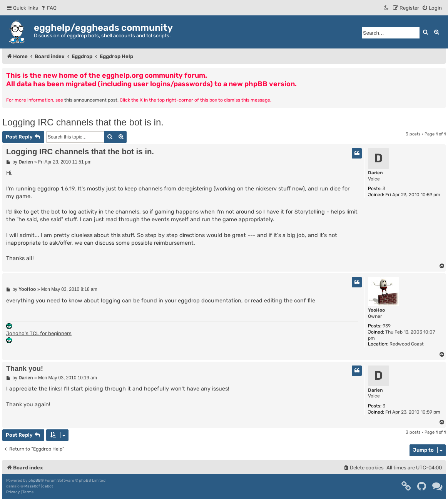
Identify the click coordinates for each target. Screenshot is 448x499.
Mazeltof (32, 486)
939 (387, 326)
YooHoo (376, 310)
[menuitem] (48, 8)
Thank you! (25, 369)
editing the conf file (290, 301)
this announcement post (91, 100)
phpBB (35, 481)
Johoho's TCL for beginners (39, 333)
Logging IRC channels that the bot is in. (83, 122)
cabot (48, 486)
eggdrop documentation (210, 301)
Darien (375, 173)
